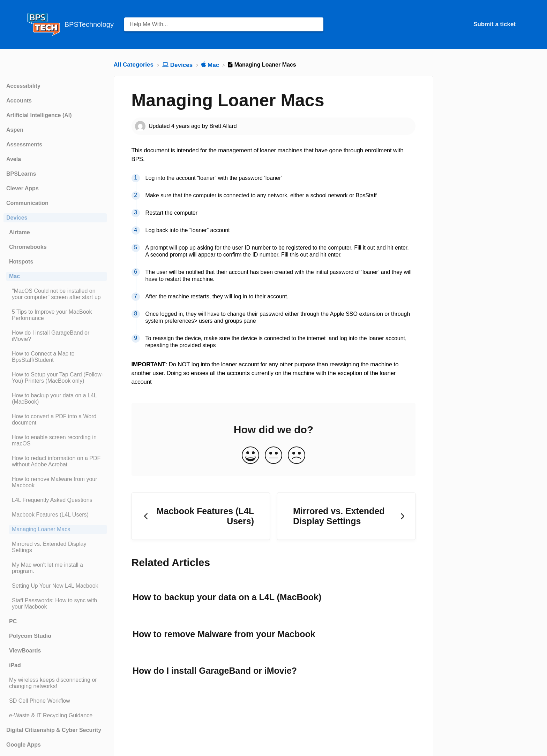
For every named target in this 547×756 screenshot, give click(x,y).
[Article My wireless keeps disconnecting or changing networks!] (55, 683)
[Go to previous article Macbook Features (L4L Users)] (201, 516)
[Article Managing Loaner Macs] (55, 529)
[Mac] (211, 65)
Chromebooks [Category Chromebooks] (28, 247)
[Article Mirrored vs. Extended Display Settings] (55, 547)
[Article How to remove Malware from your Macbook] (55, 482)
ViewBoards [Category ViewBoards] (25, 651)
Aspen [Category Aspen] (15, 130)
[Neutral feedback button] (273, 456)
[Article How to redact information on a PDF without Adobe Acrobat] (55, 461)
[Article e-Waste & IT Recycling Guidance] (55, 716)
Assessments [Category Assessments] (24, 144)
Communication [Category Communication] (27, 203)
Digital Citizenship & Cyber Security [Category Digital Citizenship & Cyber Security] (54, 730)
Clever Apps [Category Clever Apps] (23, 188)
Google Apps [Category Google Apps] (24, 745)
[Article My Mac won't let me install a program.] (55, 568)
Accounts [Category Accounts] (19, 101)
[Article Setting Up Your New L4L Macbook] (55, 586)
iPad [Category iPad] (15, 665)
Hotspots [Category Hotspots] (21, 262)
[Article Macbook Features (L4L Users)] (55, 515)
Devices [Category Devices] (17, 218)
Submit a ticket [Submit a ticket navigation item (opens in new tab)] (494, 24)
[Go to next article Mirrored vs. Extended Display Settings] (346, 516)
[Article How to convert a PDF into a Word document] (55, 420)
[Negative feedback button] (297, 456)
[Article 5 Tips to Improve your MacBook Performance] (55, 315)
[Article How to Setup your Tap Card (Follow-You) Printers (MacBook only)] (55, 378)
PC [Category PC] (13, 621)
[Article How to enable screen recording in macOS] (55, 441)
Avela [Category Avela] (14, 159)
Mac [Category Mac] (14, 276)
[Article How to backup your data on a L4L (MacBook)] (55, 399)
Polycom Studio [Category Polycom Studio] (30, 636)
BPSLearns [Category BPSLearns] (21, 174)
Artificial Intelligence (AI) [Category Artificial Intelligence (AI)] (39, 115)
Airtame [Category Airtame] (20, 232)
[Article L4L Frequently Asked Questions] (55, 500)
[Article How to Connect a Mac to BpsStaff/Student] (55, 357)
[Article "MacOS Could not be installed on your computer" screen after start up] (55, 294)
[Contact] (521, 24)
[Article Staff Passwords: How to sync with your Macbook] (55, 604)
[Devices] (178, 65)
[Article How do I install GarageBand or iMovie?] (55, 336)
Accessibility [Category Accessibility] (23, 86)
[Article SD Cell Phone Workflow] (55, 701)
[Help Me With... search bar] (224, 24)
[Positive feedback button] (250, 456)
